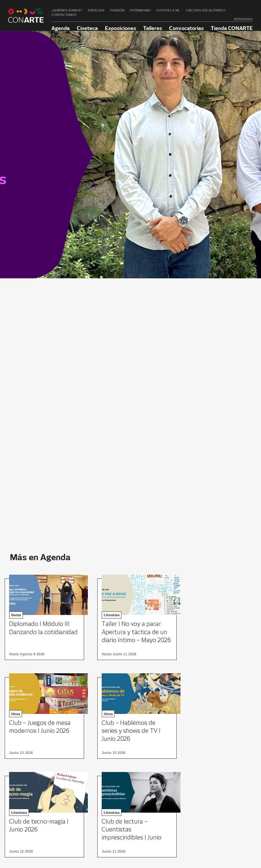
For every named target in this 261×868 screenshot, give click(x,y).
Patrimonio (140, 10)
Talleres (153, 28)
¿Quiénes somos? (67, 10)
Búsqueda (244, 19)
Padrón (117, 10)
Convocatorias (186, 28)
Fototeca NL (168, 10)
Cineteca (87, 28)
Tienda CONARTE (232, 28)
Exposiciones (121, 28)
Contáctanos (64, 15)
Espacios (96, 10)
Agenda (61, 28)
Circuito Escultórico (206, 10)
